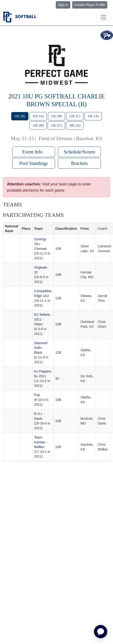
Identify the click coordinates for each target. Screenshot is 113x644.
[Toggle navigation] (103, 17)
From (85, 229)
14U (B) (38, 125)
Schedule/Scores (79, 152)
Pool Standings (33, 163)
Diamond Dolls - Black (41, 348)
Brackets (79, 163)
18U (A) (75, 125)
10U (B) (20, 116)
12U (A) (38, 116)
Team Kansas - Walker (41, 442)
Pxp (37, 395)
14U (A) (93, 116)
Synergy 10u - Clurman (40, 244)
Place (26, 229)
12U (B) (56, 116)
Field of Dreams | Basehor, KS (70, 138)
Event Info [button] (33, 152)
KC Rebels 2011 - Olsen (42, 319)
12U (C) (75, 116)
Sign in (63, 5)
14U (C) (56, 125)
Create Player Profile (90, 5)
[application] (101, 632)
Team (38, 229)
